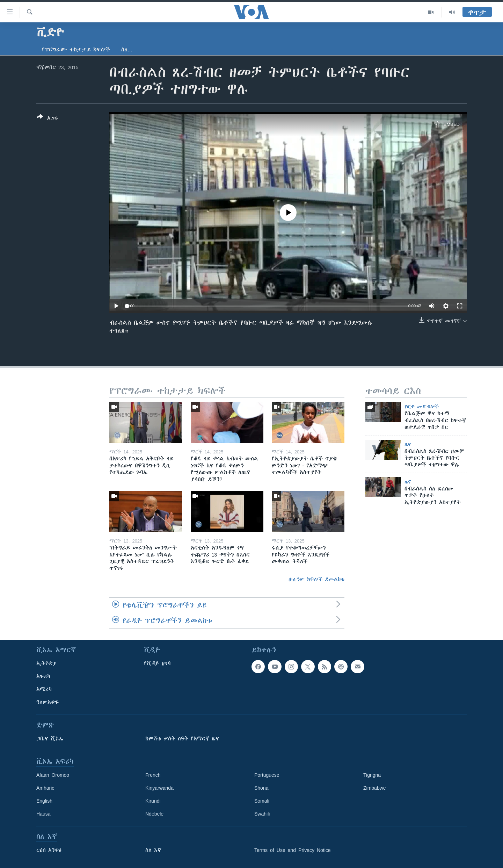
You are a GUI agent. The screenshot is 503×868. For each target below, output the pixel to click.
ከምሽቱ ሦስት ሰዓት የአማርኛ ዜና (182, 739)
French (153, 775)
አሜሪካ (44, 689)
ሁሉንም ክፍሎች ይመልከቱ (316, 579)
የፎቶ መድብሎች (422, 407)
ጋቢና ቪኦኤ (50, 739)
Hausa (43, 814)
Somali (262, 801)
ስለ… (127, 50)
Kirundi (153, 801)
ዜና (408, 444)
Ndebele (154, 814)
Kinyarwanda (159, 788)
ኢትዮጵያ (46, 663)
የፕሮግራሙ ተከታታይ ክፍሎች (76, 50)
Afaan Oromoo (53, 775)
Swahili (262, 814)
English (44, 801)
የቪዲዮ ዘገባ (157, 663)
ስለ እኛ (153, 850)
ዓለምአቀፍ (48, 702)
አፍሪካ (43, 676)
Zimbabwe (375, 788)
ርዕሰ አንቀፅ (49, 850)
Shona (261, 788)
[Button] (48, 119)
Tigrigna (372, 775)
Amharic (45, 788)
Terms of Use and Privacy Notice (293, 850)
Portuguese (267, 775)
